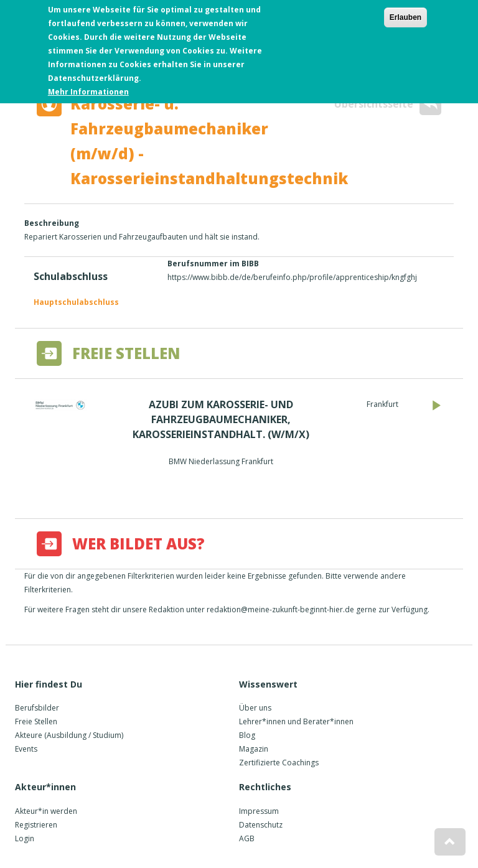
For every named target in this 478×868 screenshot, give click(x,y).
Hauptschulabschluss (76, 302)
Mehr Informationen (88, 89)
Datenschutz (261, 825)
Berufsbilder (37, 708)
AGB (247, 838)
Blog (247, 735)
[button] (450, 842)
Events (26, 749)
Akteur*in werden (46, 811)
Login (25, 838)
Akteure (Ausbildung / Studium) (69, 735)
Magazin (254, 749)
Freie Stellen (36, 721)
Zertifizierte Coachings (279, 763)
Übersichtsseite (388, 104)
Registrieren (36, 825)
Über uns (255, 708)
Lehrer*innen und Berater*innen (296, 721)
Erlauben (405, 14)
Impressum (259, 811)
